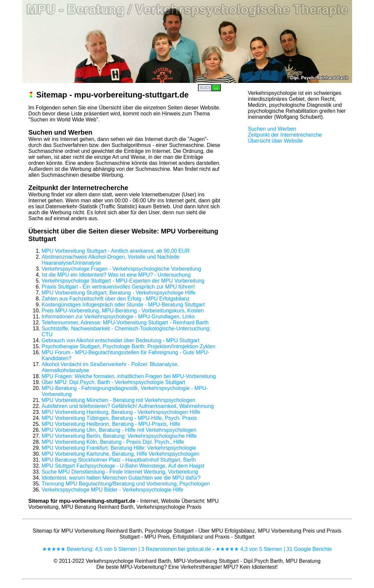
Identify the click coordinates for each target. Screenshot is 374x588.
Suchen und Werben (272, 129)
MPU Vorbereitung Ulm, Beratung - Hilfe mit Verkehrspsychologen (119, 430)
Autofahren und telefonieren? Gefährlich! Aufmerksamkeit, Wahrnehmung (128, 406)
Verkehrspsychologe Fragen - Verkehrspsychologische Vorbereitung (122, 269)
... (216, 88)
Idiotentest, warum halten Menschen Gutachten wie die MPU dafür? (121, 478)
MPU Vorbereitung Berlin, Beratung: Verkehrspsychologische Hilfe (119, 436)
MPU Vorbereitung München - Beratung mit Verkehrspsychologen (119, 400)
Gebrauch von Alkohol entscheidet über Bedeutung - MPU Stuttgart (121, 340)
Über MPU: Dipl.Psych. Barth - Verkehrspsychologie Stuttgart (114, 382)
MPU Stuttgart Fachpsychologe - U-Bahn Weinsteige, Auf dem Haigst (123, 466)
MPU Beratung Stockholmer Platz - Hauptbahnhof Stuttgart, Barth (119, 460)
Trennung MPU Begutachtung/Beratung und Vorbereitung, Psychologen (126, 484)
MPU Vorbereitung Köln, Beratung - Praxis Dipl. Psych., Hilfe (113, 442)
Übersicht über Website (276, 141)
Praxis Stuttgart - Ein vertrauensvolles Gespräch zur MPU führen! (118, 287)
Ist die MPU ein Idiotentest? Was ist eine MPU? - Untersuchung (116, 275)
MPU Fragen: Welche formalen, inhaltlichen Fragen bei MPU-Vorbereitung (129, 376)
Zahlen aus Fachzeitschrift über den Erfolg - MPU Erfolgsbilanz (116, 299)
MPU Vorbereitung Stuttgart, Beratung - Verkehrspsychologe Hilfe (119, 293)
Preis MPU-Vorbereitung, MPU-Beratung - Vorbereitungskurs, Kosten (123, 311)
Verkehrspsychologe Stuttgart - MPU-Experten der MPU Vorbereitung (123, 281)
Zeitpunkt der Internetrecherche (285, 135)
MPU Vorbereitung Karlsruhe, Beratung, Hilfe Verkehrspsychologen (121, 454)
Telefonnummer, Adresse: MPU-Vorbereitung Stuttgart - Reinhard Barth (125, 323)
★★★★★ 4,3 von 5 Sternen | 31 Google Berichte (274, 549)
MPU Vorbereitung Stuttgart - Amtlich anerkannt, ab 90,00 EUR (116, 251)
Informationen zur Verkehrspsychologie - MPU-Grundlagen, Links (118, 317)
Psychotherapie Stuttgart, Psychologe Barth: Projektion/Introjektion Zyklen (129, 346)
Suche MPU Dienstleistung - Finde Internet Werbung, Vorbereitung (120, 472)
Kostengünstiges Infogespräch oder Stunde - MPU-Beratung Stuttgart (123, 305)
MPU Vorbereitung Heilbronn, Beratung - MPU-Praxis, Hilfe (111, 424)
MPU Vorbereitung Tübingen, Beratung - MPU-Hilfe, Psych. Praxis (119, 418)
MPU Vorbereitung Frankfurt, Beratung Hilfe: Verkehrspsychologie (119, 448)
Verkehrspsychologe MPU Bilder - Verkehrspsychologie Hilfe (113, 490)
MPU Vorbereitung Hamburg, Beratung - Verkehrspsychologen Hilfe (121, 412)
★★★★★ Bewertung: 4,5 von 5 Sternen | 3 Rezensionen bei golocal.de (126, 549)
